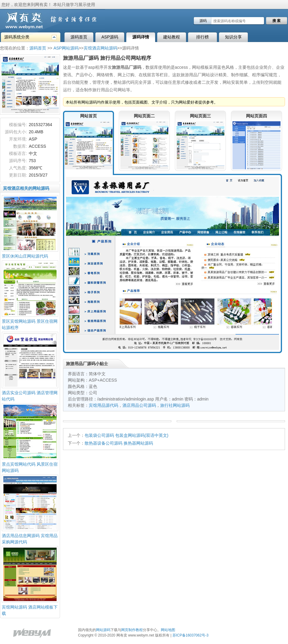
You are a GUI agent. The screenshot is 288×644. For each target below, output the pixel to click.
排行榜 (202, 37)
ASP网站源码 (66, 48)
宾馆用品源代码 (103, 405)
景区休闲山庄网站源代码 (25, 256)
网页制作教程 (132, 630)
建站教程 (172, 37)
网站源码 (103, 630)
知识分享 (233, 37)
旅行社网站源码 (175, 405)
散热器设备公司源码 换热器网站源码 (119, 443)
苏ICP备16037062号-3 (190, 635)
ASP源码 (110, 37)
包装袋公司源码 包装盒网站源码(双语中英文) (126, 435)
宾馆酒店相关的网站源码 (26, 188)
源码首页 (79, 37)
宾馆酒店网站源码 (100, 48)
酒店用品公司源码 (139, 405)
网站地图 (168, 630)
